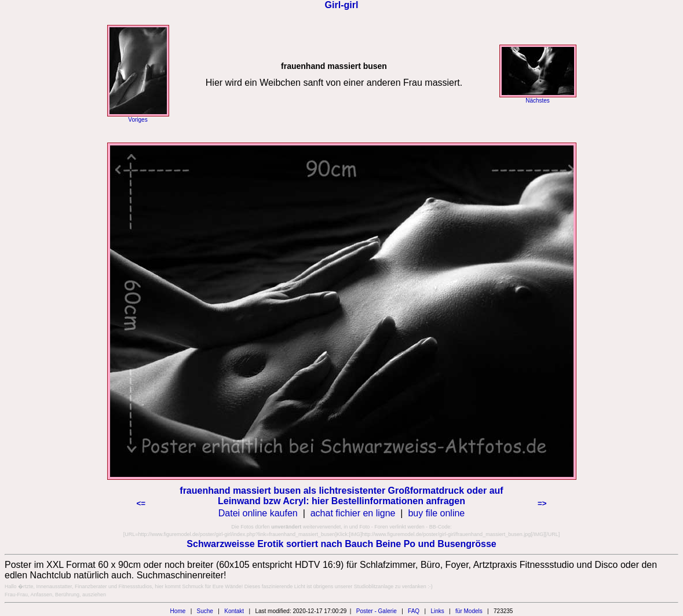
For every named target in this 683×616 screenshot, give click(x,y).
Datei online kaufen (258, 513)
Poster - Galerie (377, 611)
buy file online (436, 513)
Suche (205, 611)
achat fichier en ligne (353, 513)
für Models (469, 611)
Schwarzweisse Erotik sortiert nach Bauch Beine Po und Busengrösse (341, 544)
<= (141, 503)
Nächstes (538, 101)
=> (542, 503)
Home (178, 611)
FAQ (414, 611)
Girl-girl (342, 5)
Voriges (138, 120)
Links (437, 611)
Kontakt (234, 611)
